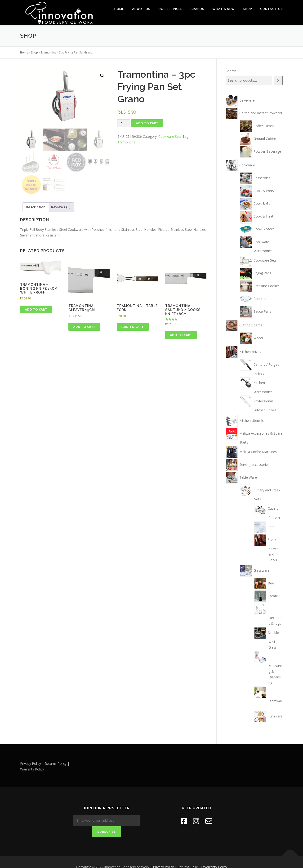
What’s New (224, 9)
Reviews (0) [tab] (61, 206)
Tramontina (126, 142)
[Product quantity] (124, 123)
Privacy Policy (163, 857)
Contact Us (272, 9)
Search (231, 71)
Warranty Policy (215, 857)
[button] (102, 76)
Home (119, 9)
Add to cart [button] (36, 309)
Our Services (170, 9)
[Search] (278, 80)
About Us (141, 9)
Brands (197, 9)
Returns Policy (188, 857)
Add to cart (147, 123)
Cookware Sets (170, 136)
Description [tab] (36, 206)
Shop (247, 9)
